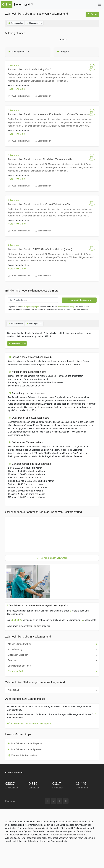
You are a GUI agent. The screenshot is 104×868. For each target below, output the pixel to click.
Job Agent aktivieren (79, 300)
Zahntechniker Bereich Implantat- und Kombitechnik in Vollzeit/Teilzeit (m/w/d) (50, 114)
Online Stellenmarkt (15, 773)
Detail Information (17, 343)
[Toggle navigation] (100, 5)
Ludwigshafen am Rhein (23, 666)
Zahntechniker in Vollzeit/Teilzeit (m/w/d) (30, 69)
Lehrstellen (34, 788)
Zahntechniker (15, 23)
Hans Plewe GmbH (17, 89)
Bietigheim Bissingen (23, 655)
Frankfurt (23, 660)
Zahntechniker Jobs (32, 626)
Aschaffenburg (23, 649)
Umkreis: (63, 40)
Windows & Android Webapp (24, 755)
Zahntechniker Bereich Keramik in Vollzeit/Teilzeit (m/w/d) (39, 204)
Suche (92, 14)
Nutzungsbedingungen (30, 307)
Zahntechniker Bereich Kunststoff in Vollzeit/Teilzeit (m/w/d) (40, 159)
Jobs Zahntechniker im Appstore (26, 749)
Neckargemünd (34, 23)
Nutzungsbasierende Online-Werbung (69, 835)
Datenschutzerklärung (66, 307)
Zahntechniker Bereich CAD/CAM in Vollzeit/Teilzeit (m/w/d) (40, 249)
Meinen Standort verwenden (52, 558)
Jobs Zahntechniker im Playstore (26, 743)
